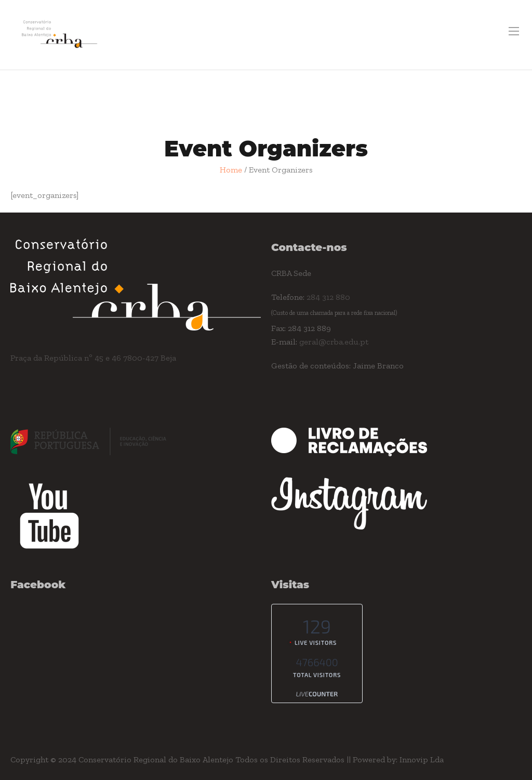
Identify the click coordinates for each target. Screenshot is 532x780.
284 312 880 (328, 297)
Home (231, 170)
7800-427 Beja (150, 358)
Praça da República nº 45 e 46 (67, 358)
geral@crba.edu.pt (334, 342)
